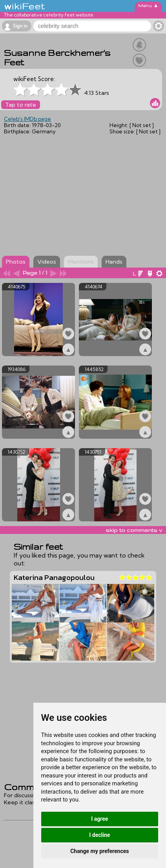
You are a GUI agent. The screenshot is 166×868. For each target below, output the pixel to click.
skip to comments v (134, 530)
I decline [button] (99, 835)
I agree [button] (99, 819)
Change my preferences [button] (99, 851)
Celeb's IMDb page (27, 119)
